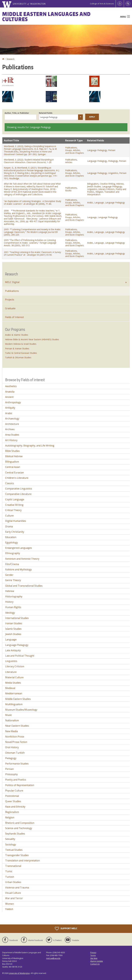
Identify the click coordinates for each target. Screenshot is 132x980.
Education (11, 537)
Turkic (9, 871)
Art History (11, 440)
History (9, 602)
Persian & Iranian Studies (17, 348)
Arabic (90, 203)
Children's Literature (17, 478)
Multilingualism (14, 704)
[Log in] (120, 4)
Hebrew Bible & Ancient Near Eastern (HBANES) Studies (32, 339)
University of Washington (19, 973)
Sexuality (10, 839)
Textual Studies (14, 850)
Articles (69, 162)
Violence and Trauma (17, 887)
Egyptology (12, 543)
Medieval (10, 688)
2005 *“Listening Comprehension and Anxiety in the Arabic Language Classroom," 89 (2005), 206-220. (32, 232)
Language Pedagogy (97, 150)
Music (8, 715)
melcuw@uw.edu (53, 958)
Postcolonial (12, 796)
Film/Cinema (12, 564)
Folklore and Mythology (18, 569)
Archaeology (12, 419)
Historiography (14, 596)
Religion (99, 192)
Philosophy (11, 774)
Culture (9, 516)
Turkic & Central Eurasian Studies (21, 353)
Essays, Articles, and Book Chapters (75, 152)
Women (10, 904)
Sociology (11, 844)
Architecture (12, 424)
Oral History (12, 747)
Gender (9, 575)
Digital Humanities (16, 521)
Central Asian (13, 467)
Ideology (10, 613)
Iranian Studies (14, 623)
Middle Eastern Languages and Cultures (46, 17)
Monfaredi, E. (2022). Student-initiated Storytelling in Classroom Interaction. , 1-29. (29, 161)
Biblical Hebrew (14, 456)
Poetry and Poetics (16, 780)
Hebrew (120, 184)
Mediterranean (14, 693)
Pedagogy (113, 161)
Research (11, 59)
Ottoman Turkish (15, 753)
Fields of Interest (14, 317)
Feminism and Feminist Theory (22, 559)
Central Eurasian (15, 472)
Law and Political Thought (20, 656)
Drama (9, 526)
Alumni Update (97, 961)
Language (99, 203)
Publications (71, 148)
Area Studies (12, 435)
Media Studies (13, 683)
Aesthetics (11, 386)
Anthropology (13, 402)
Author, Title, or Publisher (17, 113)
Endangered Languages (19, 548)
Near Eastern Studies (17, 726)
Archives (10, 429)
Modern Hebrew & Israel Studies (21, 344)
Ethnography (13, 553)
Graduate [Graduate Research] (10, 308)
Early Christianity (15, 532)
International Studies (17, 618)
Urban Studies (13, 882)
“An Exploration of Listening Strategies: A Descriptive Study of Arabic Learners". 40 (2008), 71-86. (32, 203)
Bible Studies (12, 451)
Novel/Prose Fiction (16, 742)
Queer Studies (13, 801)
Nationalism (12, 720)
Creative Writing (107, 184)
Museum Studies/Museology (21, 710)
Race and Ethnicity (15, 807)
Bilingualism (93, 184)
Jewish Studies (94, 186)
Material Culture (14, 677)
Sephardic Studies (15, 834)
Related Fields (46, 113)
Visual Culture (13, 893)
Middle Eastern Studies (18, 699)
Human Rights (13, 607)
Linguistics (113, 173)
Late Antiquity (13, 650)
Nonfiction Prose (15, 737)
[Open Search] (128, 4)
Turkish (10, 877)
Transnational (13, 866)
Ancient (9, 397)
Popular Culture (14, 791)
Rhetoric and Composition (20, 823)
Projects (10, 300)
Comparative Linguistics (19, 489)
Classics (10, 483)
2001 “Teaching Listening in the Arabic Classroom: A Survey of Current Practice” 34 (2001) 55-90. (32, 253)
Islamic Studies (13, 629)
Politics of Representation (20, 785)
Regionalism (12, 812)
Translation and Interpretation (22, 861)
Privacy (93, 953)
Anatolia (10, 392)
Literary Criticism (106, 189)
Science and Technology (19, 828)
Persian (112, 150)
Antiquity (10, 408)
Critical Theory (13, 510)
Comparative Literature (18, 494)
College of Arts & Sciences (102, 4)
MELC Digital (12, 282)
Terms (93, 955)
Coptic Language (15, 499)
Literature (11, 672)
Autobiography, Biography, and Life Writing (30, 446)
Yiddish (9, 909)
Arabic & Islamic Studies (17, 335)
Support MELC (66, 929)
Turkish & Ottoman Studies (18, 357)
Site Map (94, 958)
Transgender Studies (17, 855)
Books (68, 190)
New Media (11, 731)
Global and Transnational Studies (24, 586)
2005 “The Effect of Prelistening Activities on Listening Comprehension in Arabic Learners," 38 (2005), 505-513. (30, 243)
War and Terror (14, 898)
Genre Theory (13, 580)
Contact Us (95, 964)
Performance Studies (17, 764)
